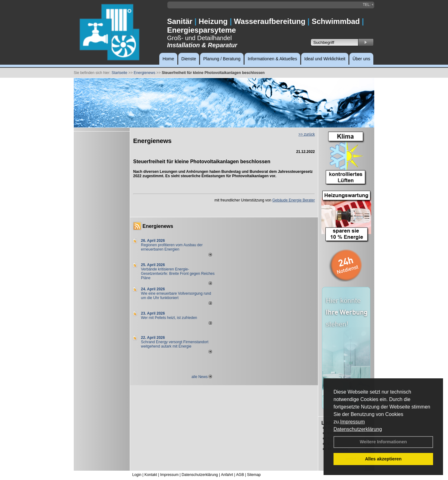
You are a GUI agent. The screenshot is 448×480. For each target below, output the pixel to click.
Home (168, 59)
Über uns (361, 59)
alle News (201, 377)
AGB (240, 475)
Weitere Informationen (383, 442)
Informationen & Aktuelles (272, 59)
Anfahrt (227, 475)
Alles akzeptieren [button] (383, 459)
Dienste (189, 59)
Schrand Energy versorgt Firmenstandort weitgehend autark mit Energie (175, 344)
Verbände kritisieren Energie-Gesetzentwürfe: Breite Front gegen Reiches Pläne (178, 274)
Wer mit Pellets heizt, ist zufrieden (169, 318)
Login (137, 475)
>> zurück (307, 134)
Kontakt (151, 475)
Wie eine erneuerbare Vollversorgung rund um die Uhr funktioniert (176, 296)
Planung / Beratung (222, 59)
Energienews (158, 226)
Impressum (352, 422)
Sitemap (254, 475)
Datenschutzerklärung (358, 429)
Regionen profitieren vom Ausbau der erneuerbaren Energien (172, 247)
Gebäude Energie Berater (294, 200)
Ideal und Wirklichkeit (325, 59)
